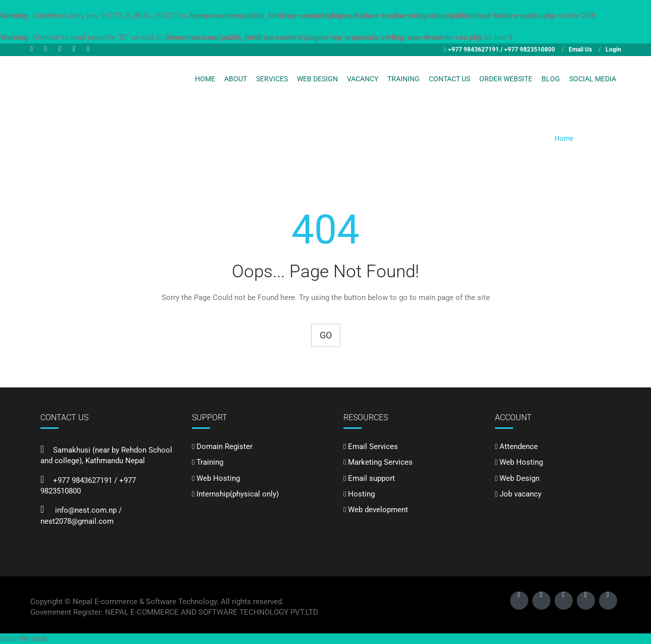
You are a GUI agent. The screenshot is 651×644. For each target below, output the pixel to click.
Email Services (373, 447)
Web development (378, 510)
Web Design (317, 79)
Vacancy (363, 79)
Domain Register (224, 447)
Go (326, 335)
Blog (551, 79)
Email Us (580, 49)
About (236, 79)
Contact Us (449, 79)
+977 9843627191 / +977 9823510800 (502, 49)
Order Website (506, 79)
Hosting (361, 494)
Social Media (593, 79)
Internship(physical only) (238, 494)
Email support (371, 478)
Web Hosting (218, 478)
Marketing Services (380, 462)
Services (272, 79)
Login (613, 49)
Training (404, 79)
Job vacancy (520, 494)
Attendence (519, 447)
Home (205, 79)
